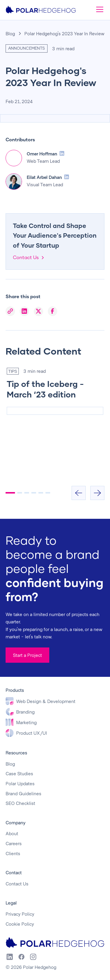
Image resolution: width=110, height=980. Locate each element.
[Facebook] (53, 311)
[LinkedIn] (24, 311)
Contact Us (17, 883)
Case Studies (19, 773)
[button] (99, 9)
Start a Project (27, 655)
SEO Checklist (20, 803)
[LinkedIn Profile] (62, 153)
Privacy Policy (20, 914)
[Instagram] (33, 957)
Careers (14, 843)
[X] (38, 311)
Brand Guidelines (23, 793)
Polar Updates (20, 783)
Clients (13, 853)
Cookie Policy (20, 924)
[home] (41, 9)
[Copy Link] (10, 311)
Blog (10, 33)
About (12, 833)
